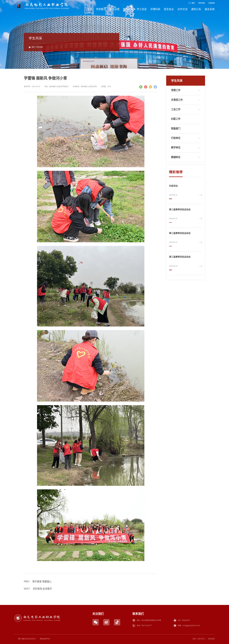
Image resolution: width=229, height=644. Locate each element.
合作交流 (182, 9)
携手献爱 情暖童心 (38, 582)
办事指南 (211, 3)
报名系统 (210, 9)
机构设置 (114, 9)
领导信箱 (201, 3)
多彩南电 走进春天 (38, 589)
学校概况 (101, 9)
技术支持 (211, 639)
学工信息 (142, 9)
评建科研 (155, 9)
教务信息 (128, 9)
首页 (90, 9)
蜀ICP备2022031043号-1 (27, 639)
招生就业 (169, 9)
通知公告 (196, 9)
